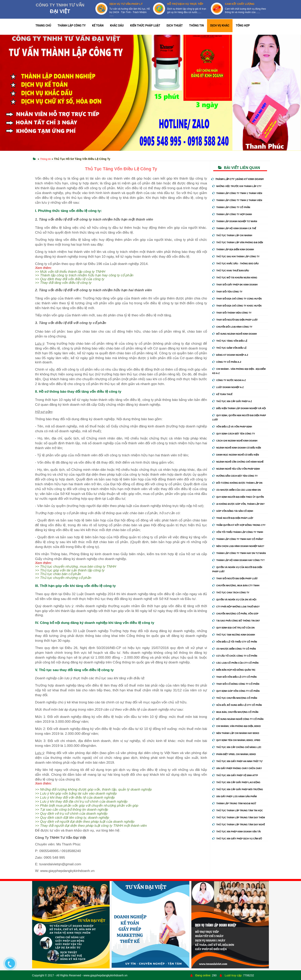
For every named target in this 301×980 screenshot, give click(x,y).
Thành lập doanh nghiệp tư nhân (235, 221)
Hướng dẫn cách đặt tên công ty (235, 476)
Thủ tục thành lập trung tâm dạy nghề (239, 825)
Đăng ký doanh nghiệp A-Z (230, 355)
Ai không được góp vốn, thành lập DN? (238, 504)
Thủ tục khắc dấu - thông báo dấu (235, 264)
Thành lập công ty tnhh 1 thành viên (237, 193)
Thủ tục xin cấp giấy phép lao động (236, 782)
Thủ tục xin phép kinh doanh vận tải (236, 832)
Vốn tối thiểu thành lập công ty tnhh (238, 532)
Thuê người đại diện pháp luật (233, 518)
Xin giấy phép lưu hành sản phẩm (234, 796)
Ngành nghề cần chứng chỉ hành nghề (238, 462)
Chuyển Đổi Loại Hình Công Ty (232, 327)
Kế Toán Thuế (222, 394)
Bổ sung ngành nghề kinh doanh (235, 334)
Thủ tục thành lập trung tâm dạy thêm (239, 818)
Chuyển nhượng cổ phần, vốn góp (235, 614)
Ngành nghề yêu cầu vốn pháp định (236, 469)
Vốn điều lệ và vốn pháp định (232, 427)
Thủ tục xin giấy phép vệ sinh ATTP (235, 775)
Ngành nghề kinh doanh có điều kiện (237, 448)
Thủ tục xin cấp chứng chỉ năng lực (237, 747)
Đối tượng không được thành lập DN (237, 483)
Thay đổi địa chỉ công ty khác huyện (237, 306)
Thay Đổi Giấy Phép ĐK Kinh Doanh (235, 285)
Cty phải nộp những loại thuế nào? (236, 607)
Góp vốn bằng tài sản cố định (233, 511)
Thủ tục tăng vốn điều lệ (230, 341)
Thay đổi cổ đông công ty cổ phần (236, 684)
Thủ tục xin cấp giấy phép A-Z (232, 401)
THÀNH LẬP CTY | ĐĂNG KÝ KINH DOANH (237, 179)
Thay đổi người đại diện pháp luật (235, 320)
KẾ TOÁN (98, 26)
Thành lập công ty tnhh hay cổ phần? (238, 539)
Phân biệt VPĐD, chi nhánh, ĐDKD (234, 754)
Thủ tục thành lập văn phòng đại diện (238, 242)
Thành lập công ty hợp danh (232, 214)
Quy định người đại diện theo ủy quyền (238, 497)
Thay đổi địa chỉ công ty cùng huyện (237, 299)
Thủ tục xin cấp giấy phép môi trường (238, 789)
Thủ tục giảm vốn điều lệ (229, 348)
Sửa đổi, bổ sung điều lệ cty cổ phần (237, 705)
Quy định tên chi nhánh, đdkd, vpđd (236, 740)
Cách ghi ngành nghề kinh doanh (235, 441)
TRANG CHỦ (43, 26)
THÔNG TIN (196, 26)
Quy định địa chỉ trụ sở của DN (233, 628)
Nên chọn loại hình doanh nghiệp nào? (238, 546)
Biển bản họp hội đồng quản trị (234, 670)
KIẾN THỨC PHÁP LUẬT (145, 26)
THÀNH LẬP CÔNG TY (72, 26)
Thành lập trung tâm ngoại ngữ (234, 803)
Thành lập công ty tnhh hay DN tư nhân (239, 553)
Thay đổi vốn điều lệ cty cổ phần (234, 677)
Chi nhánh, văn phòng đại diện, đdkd (236, 726)
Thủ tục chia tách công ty (231, 593)
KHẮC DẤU (117, 26)
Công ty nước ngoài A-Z (229, 380)
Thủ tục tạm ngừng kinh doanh (234, 635)
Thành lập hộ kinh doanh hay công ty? (238, 560)
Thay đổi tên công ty (227, 292)
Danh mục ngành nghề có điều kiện (236, 455)
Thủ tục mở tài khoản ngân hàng (235, 278)
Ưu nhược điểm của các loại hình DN (237, 490)
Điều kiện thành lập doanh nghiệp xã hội (239, 408)
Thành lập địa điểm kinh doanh (233, 249)
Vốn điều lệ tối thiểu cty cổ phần (235, 642)
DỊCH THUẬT (175, 26)
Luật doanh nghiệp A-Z (228, 387)
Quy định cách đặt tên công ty (234, 434)
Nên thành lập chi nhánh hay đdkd (236, 733)
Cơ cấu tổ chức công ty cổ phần (235, 656)
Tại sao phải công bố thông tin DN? (236, 621)
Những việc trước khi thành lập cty (237, 186)
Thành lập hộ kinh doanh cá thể (234, 228)
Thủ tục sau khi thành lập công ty (236, 256)
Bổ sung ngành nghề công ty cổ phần (238, 719)
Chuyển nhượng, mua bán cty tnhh (236, 586)
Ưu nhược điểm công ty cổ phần (234, 649)
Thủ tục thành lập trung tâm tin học (238, 810)
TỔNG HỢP (243, 26)
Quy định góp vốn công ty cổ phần (236, 691)
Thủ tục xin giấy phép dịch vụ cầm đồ (237, 839)
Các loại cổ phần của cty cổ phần (235, 663)
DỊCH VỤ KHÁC (220, 26)
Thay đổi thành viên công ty (232, 313)
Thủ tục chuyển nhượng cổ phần (235, 698)
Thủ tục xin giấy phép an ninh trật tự (237, 761)
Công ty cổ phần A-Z (227, 362)
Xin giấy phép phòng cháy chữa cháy (237, 768)
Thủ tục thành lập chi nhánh (232, 235)
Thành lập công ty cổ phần (231, 207)
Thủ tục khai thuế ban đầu (231, 271)
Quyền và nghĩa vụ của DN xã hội (234, 600)
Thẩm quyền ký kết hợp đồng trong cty (239, 525)
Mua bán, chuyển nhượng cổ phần (235, 712)
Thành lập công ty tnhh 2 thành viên (237, 200)
